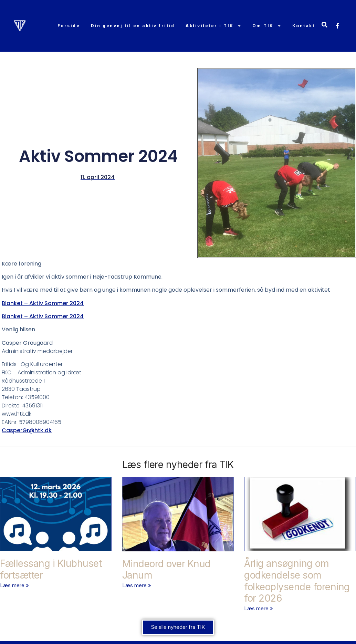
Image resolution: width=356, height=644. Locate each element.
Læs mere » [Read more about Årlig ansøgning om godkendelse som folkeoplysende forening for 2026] (259, 608)
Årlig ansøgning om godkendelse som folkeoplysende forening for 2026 (297, 581)
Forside (69, 26)
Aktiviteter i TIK (213, 26)
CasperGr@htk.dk (27, 430)
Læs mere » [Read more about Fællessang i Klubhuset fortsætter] (14, 585)
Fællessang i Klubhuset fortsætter (51, 569)
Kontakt (303, 26)
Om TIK (266, 26)
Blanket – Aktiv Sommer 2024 (43, 303)
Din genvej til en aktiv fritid (133, 26)
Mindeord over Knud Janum (166, 570)
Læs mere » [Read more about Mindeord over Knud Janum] (137, 585)
